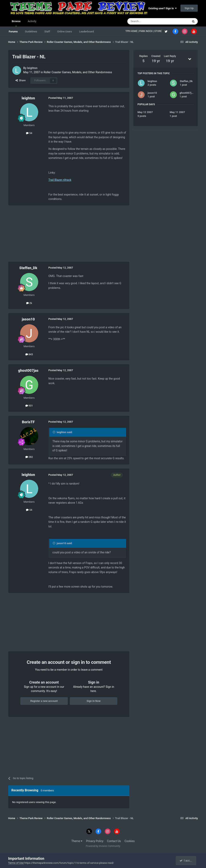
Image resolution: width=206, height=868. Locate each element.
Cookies (130, 841)
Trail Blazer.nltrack (60, 180)
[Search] (149, 21)
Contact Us (114, 841)
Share (21, 80)
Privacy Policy (95, 841)
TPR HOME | (132, 31)
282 (29, 457)
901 (29, 406)
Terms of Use (16, 863)
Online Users (65, 31)
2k (29, 303)
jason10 (28, 319)
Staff (47, 31)
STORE (158, 31)
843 (29, 354)
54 (29, 133)
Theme (77, 841)
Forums (13, 31)
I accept (186, 861)
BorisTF (28, 422)
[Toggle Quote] (54, 432)
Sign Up (189, 8)
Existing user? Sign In (163, 8)
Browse (16, 23)
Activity (32, 21)
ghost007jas (28, 370)
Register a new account (44, 701)
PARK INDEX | (147, 31)
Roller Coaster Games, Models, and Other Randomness (78, 72)
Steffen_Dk (28, 268)
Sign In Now (94, 701)
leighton (32, 68)
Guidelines (31, 31)
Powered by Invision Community (103, 846)
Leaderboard (86, 31)
